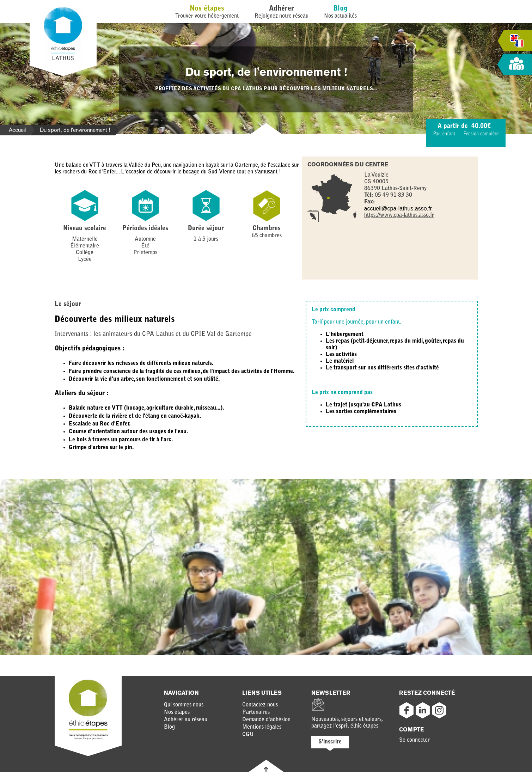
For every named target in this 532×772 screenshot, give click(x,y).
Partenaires (256, 712)
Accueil (17, 130)
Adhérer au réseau (186, 720)
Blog (340, 9)
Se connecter (414, 740)
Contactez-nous (260, 705)
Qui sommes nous (184, 705)
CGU (248, 735)
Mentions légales (262, 727)
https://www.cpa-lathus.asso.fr (399, 215)
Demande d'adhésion (266, 720)
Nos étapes (207, 9)
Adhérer (282, 9)
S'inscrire (330, 742)
